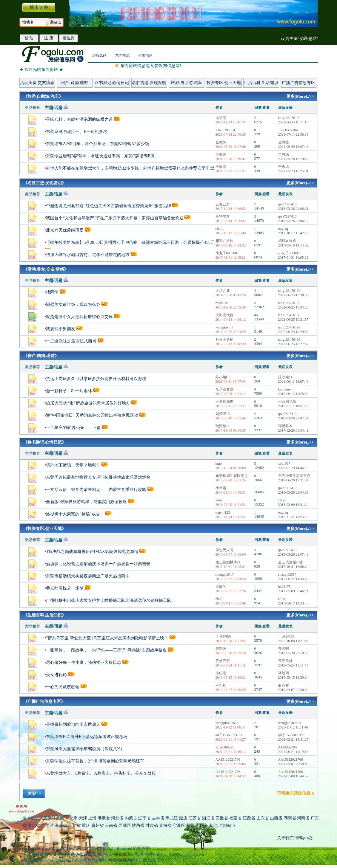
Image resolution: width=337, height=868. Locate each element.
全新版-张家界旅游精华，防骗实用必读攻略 (86, 502)
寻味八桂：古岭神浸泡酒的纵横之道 (79, 119)
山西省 (276, 818)
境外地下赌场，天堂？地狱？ (73, 465)
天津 (83, 818)
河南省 (303, 818)
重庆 (86, 826)
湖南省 (290, 818)
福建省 (236, 818)
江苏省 (195, 818)
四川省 (75, 826)
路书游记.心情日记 (112, 83)
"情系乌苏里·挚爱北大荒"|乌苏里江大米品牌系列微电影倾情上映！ (107, 638)
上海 (92, 818)
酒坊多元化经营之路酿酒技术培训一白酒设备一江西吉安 (98, 564)
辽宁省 (144, 818)
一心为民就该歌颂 (63, 687)
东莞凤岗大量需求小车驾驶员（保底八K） (85, 749)
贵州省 (98, 826)
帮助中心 (304, 838)
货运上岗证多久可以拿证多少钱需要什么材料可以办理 (96, 379)
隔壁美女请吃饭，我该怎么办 (73, 304)
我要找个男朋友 (61, 329)
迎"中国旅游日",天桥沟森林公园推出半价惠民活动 (92, 415)
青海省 (165, 826)
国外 (204, 826)
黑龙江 (172, 818)
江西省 (249, 818)
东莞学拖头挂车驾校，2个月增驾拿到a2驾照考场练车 (95, 761)
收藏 (303, 39)
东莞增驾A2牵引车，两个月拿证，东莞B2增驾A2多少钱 (97, 144)
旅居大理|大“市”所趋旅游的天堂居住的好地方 (88, 403)
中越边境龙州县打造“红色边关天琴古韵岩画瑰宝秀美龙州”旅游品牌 (108, 206)
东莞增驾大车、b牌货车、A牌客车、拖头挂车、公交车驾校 (101, 773)
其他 (214, 826)
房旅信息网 (71, 848)
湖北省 (34, 826)
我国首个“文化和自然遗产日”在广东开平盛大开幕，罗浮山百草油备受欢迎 (115, 218)
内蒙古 (131, 818)
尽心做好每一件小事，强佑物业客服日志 (84, 662)
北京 (73, 818)
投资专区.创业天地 (224, 83)
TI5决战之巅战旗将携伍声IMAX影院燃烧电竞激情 (92, 552)
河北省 (117, 818)
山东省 (263, 818)
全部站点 (227, 826)
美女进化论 (56, 675)
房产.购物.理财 (74, 83)
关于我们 (285, 838)
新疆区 (193, 826)
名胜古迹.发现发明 (149, 83)
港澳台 (104, 818)
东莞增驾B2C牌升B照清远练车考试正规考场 (87, 737)
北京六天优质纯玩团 (65, 230)
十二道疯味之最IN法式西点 (71, 341)
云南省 (111, 826)
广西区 (47, 826)
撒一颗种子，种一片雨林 (69, 391)
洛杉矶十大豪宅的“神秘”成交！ (75, 514)
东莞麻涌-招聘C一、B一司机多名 (77, 132)
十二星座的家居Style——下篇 (73, 428)
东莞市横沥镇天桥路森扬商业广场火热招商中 (88, 576)
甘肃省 (152, 826)
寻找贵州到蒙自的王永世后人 (73, 724)
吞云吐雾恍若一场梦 (65, 588)
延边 (183, 818)
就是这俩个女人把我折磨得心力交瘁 (80, 317)
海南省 (61, 826)
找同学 (52, 292)
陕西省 (138, 826)
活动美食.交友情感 (37, 83)
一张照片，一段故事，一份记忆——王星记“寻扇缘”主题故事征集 (106, 650)
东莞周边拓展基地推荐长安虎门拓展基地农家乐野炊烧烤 (98, 477)
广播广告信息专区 (298, 83)
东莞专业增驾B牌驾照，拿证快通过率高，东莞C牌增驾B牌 (100, 156)
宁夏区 (179, 826)
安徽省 (222, 818)
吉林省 (158, 818)
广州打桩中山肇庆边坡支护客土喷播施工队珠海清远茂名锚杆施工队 (109, 600)
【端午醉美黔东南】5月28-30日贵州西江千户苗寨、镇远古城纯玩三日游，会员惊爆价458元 (130, 242)
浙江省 (208, 818)
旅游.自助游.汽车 (186, 83)
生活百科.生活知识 (261, 83)
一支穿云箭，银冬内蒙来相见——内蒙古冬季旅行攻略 (96, 490)
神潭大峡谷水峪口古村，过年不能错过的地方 (88, 255)
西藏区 (125, 826)
